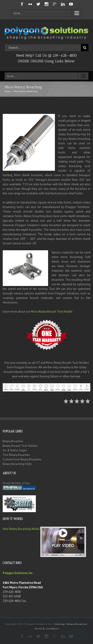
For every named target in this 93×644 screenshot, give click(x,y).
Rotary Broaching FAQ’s (17, 464)
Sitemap (60, 624)
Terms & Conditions (47, 629)
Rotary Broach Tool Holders (20, 446)
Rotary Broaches (13, 441)
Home (7, 91)
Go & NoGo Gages (15, 450)
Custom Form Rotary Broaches (22, 460)
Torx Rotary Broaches (16, 455)
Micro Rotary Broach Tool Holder (51, 312)
